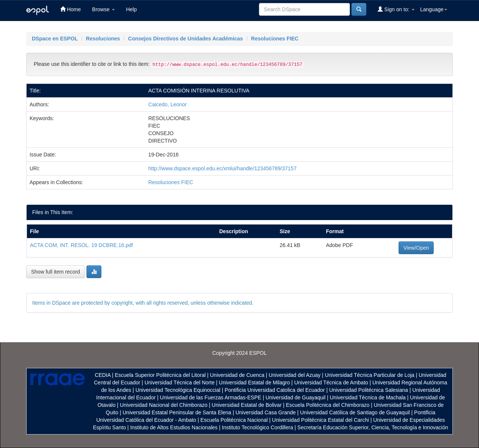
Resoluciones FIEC (275, 39)
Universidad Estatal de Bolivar (247, 405)
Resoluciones (103, 39)
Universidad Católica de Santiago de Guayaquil (355, 412)
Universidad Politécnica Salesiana (368, 390)
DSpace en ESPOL (55, 39)
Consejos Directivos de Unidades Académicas (185, 39)
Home (71, 9)
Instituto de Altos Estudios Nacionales (174, 427)
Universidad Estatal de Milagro (254, 383)
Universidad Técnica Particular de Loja (370, 375)
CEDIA (103, 375)
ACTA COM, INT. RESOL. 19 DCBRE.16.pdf (81, 245)
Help (132, 9)
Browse (103, 9)
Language (434, 9)
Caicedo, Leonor (167, 104)
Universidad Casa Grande (266, 412)
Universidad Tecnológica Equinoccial (178, 390)
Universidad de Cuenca (237, 375)
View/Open (416, 248)
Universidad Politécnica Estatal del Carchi (321, 420)
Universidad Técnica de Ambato (331, 383)
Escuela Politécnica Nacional (234, 420)
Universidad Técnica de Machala (368, 397)
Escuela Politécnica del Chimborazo (328, 405)
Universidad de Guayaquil (296, 397)
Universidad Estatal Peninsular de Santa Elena (177, 412)
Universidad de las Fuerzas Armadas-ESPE (210, 397)
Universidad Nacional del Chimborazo (164, 405)
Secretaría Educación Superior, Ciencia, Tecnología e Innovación (373, 427)
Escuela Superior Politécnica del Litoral (160, 375)
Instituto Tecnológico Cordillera (257, 427)
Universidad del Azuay (295, 375)
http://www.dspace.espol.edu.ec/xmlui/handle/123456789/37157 (222, 168)
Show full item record (56, 272)
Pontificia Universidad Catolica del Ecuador (275, 390)
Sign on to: (396, 9)
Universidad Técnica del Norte (179, 383)
